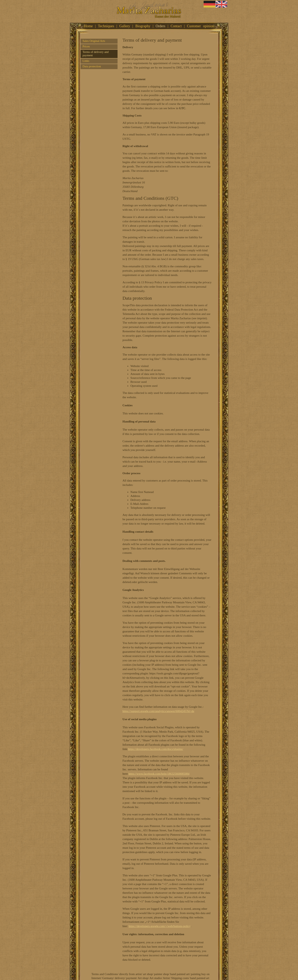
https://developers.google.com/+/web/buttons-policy (159, 926)
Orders (161, 26)
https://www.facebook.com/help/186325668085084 (159, 774)
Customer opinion (201, 26)
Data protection (92, 66)
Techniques (106, 26)
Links (86, 61)
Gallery (125, 26)
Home (88, 26)
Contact (176, 26)
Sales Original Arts (94, 41)
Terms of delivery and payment (96, 54)
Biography (143, 26)
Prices (86, 46)
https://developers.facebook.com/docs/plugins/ (156, 749)
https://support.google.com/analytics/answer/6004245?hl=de (158, 711)
